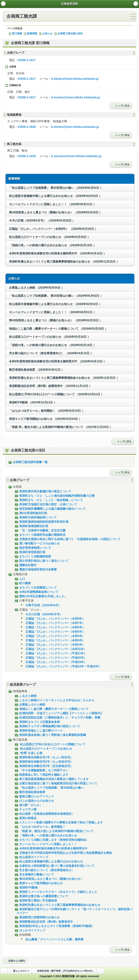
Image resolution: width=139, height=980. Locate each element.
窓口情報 (15, 33)
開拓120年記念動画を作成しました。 (42, 596)
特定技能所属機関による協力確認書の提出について (51, 509)
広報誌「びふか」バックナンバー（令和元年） (55, 649)
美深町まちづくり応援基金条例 (38, 722)
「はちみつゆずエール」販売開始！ (46, 411)
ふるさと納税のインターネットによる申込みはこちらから (55, 700)
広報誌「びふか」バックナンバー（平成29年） (55, 662)
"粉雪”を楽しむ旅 (29, 753)
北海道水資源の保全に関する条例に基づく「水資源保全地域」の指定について (69, 539)
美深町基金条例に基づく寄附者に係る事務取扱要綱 (51, 735)
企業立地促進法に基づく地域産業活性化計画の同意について (57, 783)
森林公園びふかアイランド (35, 796)
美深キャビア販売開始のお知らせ (45, 419)
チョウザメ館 (27, 809)
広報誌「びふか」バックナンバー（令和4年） (54, 636)
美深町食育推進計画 (31, 552)
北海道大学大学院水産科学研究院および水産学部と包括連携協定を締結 (64, 853)
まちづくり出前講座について (37, 588)
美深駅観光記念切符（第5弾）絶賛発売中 (50, 386)
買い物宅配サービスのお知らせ (38, 543)
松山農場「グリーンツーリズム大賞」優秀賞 (53, 939)
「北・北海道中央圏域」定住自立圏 (41, 530)
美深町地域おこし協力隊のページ (40, 731)
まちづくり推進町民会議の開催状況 (41, 535)
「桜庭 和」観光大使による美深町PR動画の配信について (60, 427)
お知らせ (46, 33)
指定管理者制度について (34, 548)
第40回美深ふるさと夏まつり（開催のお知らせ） (55, 212)
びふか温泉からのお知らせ (35, 801)
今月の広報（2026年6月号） (42, 220)
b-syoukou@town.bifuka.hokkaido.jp (76, 156)
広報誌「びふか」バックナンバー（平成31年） (55, 653)
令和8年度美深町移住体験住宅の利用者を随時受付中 (57, 253)
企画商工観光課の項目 (69, 33)
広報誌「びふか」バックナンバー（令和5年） (54, 632)
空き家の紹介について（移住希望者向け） (51, 353)
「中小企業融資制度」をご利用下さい (42, 770)
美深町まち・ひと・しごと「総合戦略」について (50, 500)
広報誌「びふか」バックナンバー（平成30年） (55, 658)
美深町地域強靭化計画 (32, 526)
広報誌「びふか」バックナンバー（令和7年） (54, 623)
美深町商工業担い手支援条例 (37, 901)
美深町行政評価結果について (37, 517)
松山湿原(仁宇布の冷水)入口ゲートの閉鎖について (56, 394)
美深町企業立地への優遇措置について (42, 896)
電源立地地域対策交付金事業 (37, 569)
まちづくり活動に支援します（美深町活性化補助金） (53, 840)
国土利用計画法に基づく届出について (42, 561)
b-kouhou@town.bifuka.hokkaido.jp (76, 97)
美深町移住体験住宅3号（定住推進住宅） (45, 766)
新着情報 (31, 33)
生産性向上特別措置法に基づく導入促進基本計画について (55, 866)
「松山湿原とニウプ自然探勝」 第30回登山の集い (56, 188)
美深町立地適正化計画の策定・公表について (47, 504)
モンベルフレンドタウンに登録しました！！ (52, 204)
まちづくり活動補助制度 (34, 556)
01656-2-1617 (27, 60)
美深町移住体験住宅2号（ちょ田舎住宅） (45, 762)
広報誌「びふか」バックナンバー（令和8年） (53, 229)
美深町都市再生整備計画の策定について (44, 491)
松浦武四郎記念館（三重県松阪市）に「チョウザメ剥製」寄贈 (58, 718)
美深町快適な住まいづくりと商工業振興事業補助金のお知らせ (64, 262)
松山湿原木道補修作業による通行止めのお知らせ (55, 196)
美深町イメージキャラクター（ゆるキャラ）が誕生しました (57, 892)
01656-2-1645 (27, 127)
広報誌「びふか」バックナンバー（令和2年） (54, 645)
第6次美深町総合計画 (32, 513)
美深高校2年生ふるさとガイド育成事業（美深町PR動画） (55, 926)
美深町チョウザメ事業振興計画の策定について (48, 726)
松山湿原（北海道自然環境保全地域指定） (45, 814)
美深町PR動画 (32, 402)
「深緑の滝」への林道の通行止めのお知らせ (52, 245)
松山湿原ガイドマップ (32, 857)
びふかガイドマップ (31, 930)
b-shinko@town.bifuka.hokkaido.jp (75, 127)
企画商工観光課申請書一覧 (29, 462)
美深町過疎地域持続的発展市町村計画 (42, 522)
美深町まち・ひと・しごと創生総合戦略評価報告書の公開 (55, 496)
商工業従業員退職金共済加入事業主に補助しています (53, 779)
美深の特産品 (27, 818)
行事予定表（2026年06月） (42, 605)
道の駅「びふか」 (29, 805)
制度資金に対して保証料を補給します (42, 775)
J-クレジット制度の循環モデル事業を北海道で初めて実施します (60, 822)
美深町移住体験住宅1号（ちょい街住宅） (45, 757)
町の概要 (24, 583)
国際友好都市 (27, 565)
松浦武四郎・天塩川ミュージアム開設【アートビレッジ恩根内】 (60, 713)
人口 (21, 579)
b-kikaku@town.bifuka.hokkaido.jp (75, 79)
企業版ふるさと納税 (36, 288)
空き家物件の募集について (35, 874)
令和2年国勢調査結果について (37, 592)
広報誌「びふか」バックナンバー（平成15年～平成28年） (62, 666)
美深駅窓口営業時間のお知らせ (38, 917)
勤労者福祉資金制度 (36, 370)
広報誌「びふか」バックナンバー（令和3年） (54, 640)
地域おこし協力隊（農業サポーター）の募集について (58, 329)
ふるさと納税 (27, 696)
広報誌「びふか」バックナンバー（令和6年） (54, 627)
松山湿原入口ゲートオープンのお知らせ (49, 237)
